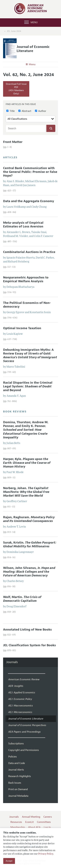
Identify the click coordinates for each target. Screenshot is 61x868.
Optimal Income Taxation (22, 328)
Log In (47, 827)
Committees (44, 822)
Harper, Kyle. (27, 463)
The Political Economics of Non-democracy (27, 305)
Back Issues (15, 783)
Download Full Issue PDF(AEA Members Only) (16, 89)
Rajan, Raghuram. (29, 519)
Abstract (25, 111)
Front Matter (13, 142)
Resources (16, 822)
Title (10, 111)
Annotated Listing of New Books (27, 630)
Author (41, 111)
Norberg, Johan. (26, 492)
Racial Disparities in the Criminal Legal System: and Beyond (28, 386)
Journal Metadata (18, 796)
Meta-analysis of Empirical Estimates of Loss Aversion (23, 225)
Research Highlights (20, 776)
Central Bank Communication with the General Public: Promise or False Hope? (30, 172)
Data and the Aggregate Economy (29, 201)
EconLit (29, 822)
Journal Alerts (16, 770)
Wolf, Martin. (22, 599)
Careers (48, 817)
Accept (9, 861)
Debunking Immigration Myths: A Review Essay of (30, 355)
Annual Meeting (31, 817)
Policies (13, 757)
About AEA (34, 827)
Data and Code (17, 763)
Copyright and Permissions (24, 750)
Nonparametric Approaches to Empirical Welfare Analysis (26, 279)
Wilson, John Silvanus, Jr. (29, 572)
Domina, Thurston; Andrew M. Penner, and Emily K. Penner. (26, 430)
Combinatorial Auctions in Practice (29, 252)
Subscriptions (16, 744)
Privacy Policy (46, 854)
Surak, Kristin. (30, 544)
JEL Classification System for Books (29, 645)
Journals (12, 662)
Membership (18, 827)
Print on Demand (18, 789)
